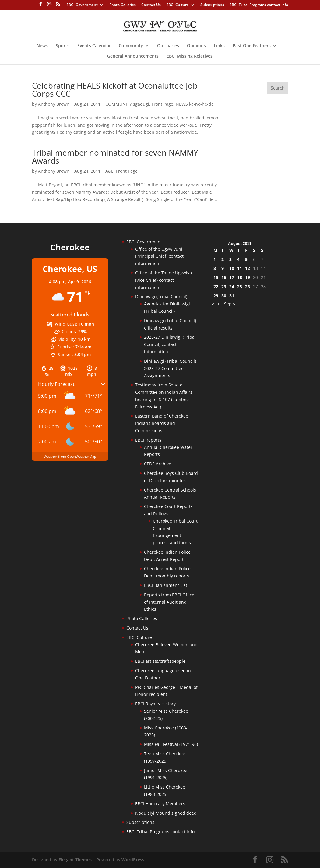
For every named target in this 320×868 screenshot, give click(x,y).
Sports (63, 46)
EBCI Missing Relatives (190, 56)
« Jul (216, 304)
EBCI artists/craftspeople (160, 661)
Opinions (196, 46)
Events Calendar (94, 46)
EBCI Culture (178, 5)
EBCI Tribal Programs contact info (259, 5)
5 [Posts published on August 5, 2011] (246, 259)
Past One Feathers (252, 46)
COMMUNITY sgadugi (127, 104)
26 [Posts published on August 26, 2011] (248, 286)
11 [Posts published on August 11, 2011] (240, 268)
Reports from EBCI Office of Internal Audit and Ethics (169, 602)
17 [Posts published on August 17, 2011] (232, 277)
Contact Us (151, 5)
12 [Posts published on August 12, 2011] (248, 268)
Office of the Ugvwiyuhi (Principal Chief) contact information (159, 256)
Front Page (162, 104)
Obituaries (168, 46)
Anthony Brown (54, 104)
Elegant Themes (75, 860)
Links (219, 46)
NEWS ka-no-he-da (195, 104)
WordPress (133, 860)
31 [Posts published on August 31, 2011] (232, 296)
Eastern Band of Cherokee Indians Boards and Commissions (162, 423)
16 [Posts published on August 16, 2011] (224, 277)
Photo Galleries (123, 5)
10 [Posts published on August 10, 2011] (232, 268)
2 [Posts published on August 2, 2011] (223, 259)
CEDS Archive (158, 464)
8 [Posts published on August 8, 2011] (215, 268)
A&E (109, 171)
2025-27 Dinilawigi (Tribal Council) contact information (170, 344)
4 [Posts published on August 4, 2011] (238, 259)
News (42, 46)
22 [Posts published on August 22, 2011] (216, 286)
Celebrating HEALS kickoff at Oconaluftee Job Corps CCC (115, 90)
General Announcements (133, 56)
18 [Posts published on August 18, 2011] (240, 277)
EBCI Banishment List (166, 585)
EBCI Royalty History (155, 704)
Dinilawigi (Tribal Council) (161, 296)
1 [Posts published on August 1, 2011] (215, 259)
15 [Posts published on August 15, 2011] (216, 277)
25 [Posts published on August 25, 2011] (240, 286)
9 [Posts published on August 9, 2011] (223, 268)
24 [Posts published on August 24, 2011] (232, 286)
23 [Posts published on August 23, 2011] (224, 286)
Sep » (230, 304)
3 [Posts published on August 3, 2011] (230, 259)
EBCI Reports (148, 440)
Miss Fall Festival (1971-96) (171, 744)
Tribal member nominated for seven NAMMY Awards (115, 157)
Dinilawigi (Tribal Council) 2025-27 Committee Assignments (170, 368)
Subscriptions (212, 5)
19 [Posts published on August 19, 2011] (248, 277)
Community (131, 46)
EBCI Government (82, 5)
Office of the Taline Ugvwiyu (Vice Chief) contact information (164, 280)
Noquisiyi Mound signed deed (166, 813)
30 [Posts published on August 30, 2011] (224, 296)
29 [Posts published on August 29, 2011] (216, 296)
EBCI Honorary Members (160, 804)
